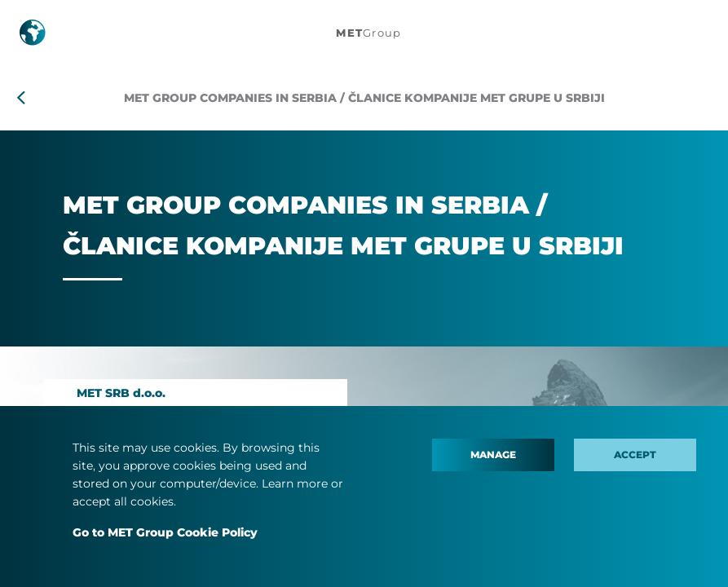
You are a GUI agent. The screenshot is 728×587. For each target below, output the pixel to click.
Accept (635, 455)
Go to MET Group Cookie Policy (165, 532)
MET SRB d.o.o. (121, 393)
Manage (493, 455)
